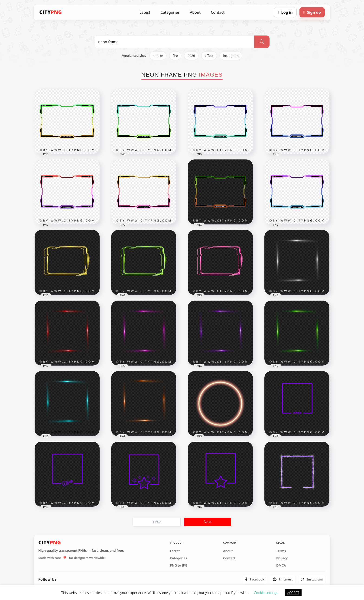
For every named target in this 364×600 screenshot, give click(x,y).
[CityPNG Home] (51, 12)
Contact (218, 12)
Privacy (282, 558)
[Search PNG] (174, 42)
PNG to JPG (179, 565)
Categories (170, 12)
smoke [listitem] (158, 56)
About (195, 12)
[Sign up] (312, 12)
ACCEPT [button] (293, 593)
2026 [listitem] (191, 56)
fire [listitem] (175, 56)
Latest (145, 12)
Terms (281, 551)
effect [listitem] (209, 56)
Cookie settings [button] (266, 593)
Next (208, 522)
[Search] (262, 42)
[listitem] (255, 579)
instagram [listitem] (231, 56)
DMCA (281, 565)
